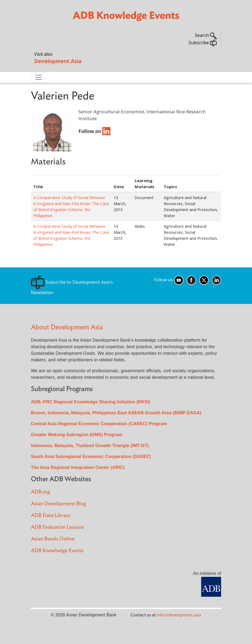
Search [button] (206, 35)
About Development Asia (67, 327)
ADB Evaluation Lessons (58, 527)
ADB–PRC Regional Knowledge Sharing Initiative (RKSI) (90, 402)
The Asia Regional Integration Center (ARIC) (78, 467)
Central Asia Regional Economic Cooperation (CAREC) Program (99, 424)
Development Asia (58, 61)
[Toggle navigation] (39, 77)
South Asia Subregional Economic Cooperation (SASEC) (91, 457)
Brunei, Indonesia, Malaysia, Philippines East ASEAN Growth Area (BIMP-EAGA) (116, 413)
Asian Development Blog (58, 504)
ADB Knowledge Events (57, 551)
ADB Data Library (51, 516)
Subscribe (203, 43)
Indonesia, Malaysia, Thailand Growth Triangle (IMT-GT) (90, 446)
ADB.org (40, 492)
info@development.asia (179, 615)
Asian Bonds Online (53, 539)
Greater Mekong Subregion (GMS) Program (77, 435)
